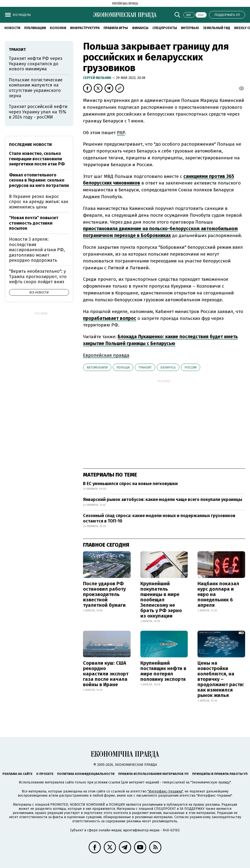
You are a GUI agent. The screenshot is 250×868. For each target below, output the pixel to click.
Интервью (190, 28)
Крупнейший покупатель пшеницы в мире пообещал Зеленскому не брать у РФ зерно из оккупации (161, 600)
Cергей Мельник (98, 78)
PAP (121, 133)
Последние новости (30, 145)
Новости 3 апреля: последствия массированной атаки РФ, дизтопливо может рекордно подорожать (37, 250)
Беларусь (168, 367)
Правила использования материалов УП (153, 774)
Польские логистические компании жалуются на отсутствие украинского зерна (36, 88)
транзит (145, 367)
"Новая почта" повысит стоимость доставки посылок (34, 223)
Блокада (128, 337)
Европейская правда (106, 355)
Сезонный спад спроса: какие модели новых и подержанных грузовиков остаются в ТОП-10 (159, 518)
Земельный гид (217, 28)
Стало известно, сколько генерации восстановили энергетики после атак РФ (37, 159)
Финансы (140, 28)
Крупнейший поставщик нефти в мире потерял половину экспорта (163, 671)
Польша (123, 367)
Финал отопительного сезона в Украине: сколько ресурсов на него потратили (39, 180)
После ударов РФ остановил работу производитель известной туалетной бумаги (104, 594)
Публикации (35, 28)
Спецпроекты (165, 28)
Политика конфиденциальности (86, 774)
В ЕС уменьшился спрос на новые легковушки (130, 484)
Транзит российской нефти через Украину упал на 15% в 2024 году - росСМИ (38, 112)
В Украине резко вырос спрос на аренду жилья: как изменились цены (39, 202)
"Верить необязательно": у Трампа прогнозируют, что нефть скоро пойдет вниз (38, 277)
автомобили (97, 367)
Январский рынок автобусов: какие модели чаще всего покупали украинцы (163, 499)
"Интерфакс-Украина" (165, 791)
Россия (191, 367)
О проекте (45, 774)
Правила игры (116, 28)
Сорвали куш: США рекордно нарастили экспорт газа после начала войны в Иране (106, 674)
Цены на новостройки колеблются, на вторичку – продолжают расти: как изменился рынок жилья (221, 679)
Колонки (58, 28)
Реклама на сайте (17, 774)
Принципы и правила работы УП (220, 774)
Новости (12, 28)
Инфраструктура (85, 28)
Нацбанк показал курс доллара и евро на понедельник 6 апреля (218, 594)
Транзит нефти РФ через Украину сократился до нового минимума (36, 64)
